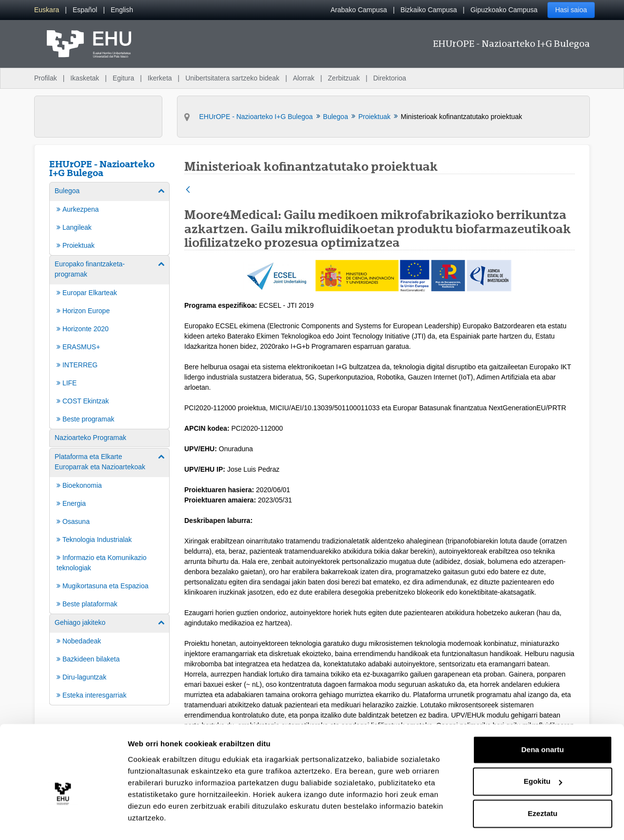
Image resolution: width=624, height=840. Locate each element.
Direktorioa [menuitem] (390, 78)
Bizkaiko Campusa (429, 10)
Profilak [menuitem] (46, 78)
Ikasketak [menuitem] (85, 78)
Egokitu (543, 757)
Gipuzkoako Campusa (504, 10)
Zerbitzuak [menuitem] (344, 78)
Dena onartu (543, 726)
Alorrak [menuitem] (304, 78)
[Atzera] (188, 190)
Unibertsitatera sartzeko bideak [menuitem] (232, 78)
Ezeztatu (543, 790)
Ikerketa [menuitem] (160, 78)
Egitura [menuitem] (123, 78)
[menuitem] (47, 10)
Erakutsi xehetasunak (166, 821)
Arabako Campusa (359, 10)
